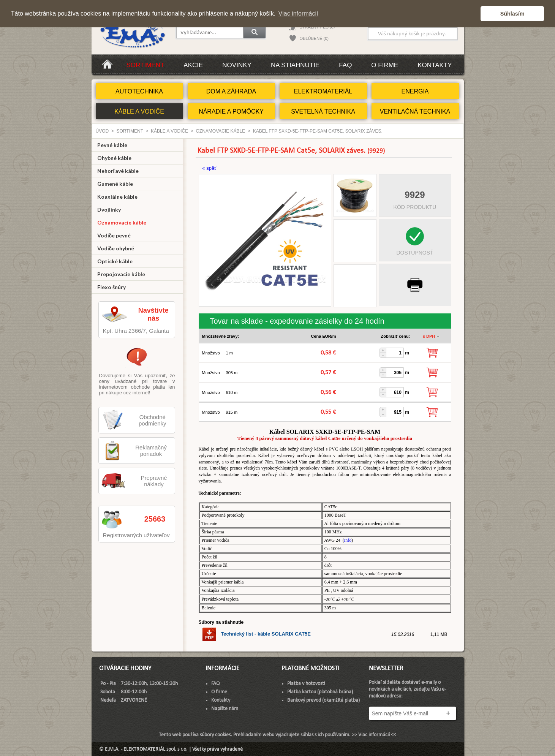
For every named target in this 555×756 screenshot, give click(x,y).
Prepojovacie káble (121, 274)
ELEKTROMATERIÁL (323, 91)
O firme (385, 65)
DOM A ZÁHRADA (231, 91)
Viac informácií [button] (298, 13)
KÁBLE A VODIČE (139, 112)
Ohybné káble (114, 158)
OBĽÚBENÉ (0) (314, 38)
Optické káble (115, 261)
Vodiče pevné (114, 235)
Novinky (237, 65)
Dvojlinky (109, 210)
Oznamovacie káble (220, 131)
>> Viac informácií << (374, 735)
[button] (473, 14)
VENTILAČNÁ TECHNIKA (415, 112)
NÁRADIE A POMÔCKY (231, 112)
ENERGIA (415, 91)
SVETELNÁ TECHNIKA (323, 112)
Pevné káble (112, 145)
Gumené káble (115, 184)
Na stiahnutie (295, 65)
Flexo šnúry (111, 287)
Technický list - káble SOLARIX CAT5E (256, 634)
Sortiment (145, 65)
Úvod (102, 131)
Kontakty (435, 65)
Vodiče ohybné (116, 248)
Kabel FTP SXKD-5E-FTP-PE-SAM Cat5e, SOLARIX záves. (318, 131)
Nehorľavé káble (118, 171)
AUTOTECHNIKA (139, 91)
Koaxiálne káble (117, 197)
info (348, 540)
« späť (210, 168)
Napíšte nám (225, 709)
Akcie (193, 65)
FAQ (345, 65)
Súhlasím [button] (512, 14)
